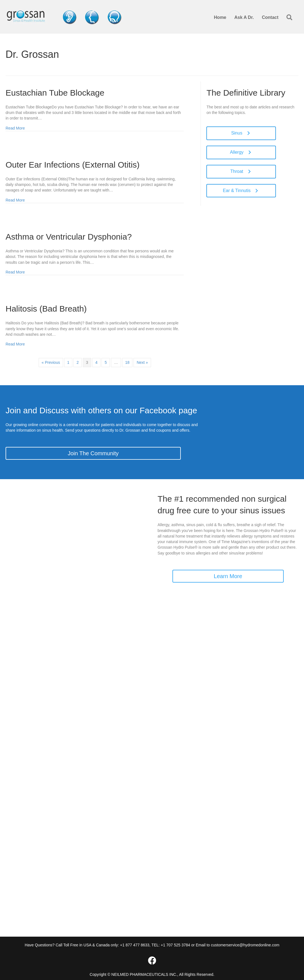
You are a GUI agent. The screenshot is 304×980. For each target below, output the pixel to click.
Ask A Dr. (244, 17)
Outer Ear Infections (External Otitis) (73, 165)
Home (220, 17)
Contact (270, 17)
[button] (291, 18)
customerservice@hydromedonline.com (245, 945)
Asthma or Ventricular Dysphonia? (69, 237)
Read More (15, 128)
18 (127, 362)
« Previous (51, 362)
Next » (142, 362)
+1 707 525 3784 (176, 945)
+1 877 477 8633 (135, 945)
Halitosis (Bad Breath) (46, 309)
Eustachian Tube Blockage (55, 93)
